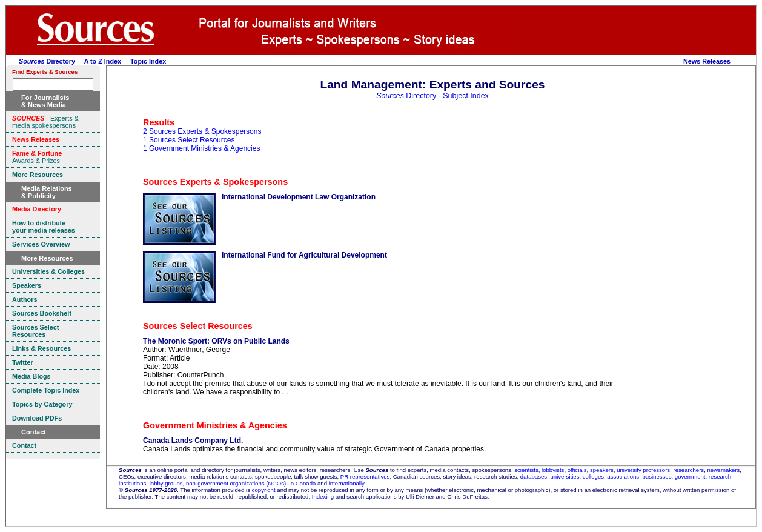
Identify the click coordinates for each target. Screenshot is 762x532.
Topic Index (148, 61)
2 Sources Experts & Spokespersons (202, 131)
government (690, 477)
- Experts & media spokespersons (45, 122)
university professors (643, 470)
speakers (602, 470)
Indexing (323, 497)
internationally (347, 483)
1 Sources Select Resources (189, 140)
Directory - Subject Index (432, 96)
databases (534, 477)
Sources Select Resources (198, 326)
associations (623, 477)
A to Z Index (103, 61)
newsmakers (724, 470)
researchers (689, 470)
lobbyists (553, 470)
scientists (526, 470)
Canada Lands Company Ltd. (193, 441)
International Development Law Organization (299, 197)
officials (577, 470)
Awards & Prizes (37, 157)
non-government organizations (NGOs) (236, 483)
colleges (593, 477)
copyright (264, 490)
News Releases (707, 61)
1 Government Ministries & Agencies (201, 148)
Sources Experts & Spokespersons (215, 182)
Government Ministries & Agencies (215, 425)
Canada (306, 483)
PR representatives (365, 477)
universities (565, 477)
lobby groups (166, 483)
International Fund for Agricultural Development (304, 255)
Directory (47, 61)
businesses (657, 477)
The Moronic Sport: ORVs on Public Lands (216, 341)
